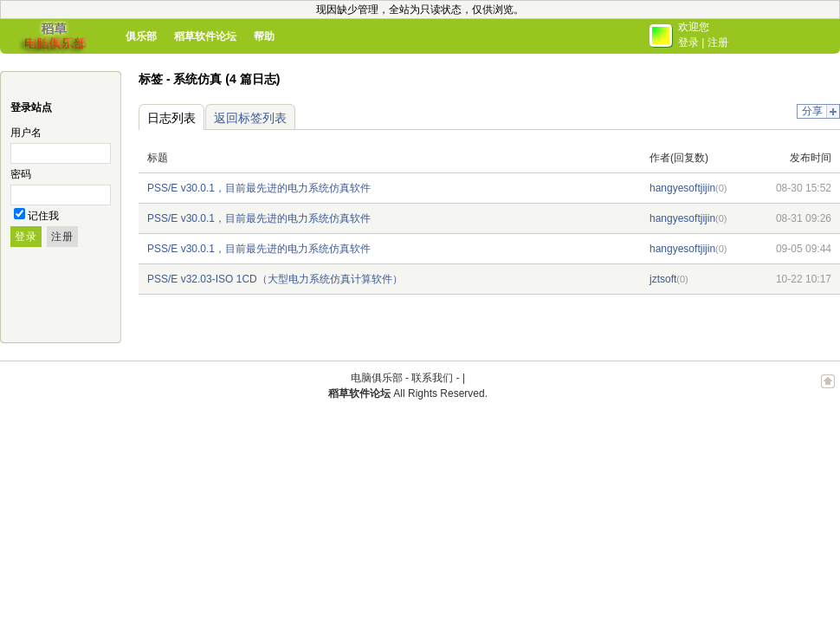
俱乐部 (141, 36)
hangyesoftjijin (682, 188)
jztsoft (663, 279)
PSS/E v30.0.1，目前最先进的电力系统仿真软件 (259, 188)
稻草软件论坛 (205, 36)
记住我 (43, 216)
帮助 (264, 36)
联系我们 (432, 378)
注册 (718, 42)
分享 (812, 111)
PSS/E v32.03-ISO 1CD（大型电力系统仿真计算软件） (275, 279)
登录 (688, 42)
